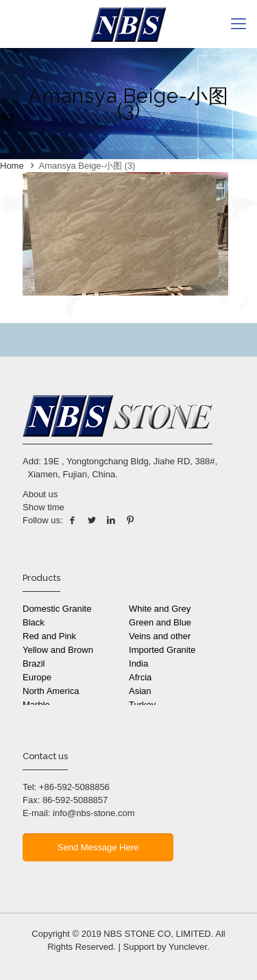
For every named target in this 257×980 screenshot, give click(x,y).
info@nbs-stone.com (94, 813)
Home (12, 166)
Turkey (142, 705)
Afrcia (140, 677)
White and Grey (160, 609)
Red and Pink (49, 636)
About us (40, 494)
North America (51, 691)
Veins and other (160, 636)
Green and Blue (160, 622)
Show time (44, 507)
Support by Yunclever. (167, 947)
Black (34, 622)
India (138, 664)
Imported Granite (162, 650)
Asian (140, 691)
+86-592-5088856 (74, 787)
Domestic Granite (57, 609)
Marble (36, 705)
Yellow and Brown (58, 650)
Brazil (34, 664)
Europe (37, 677)
